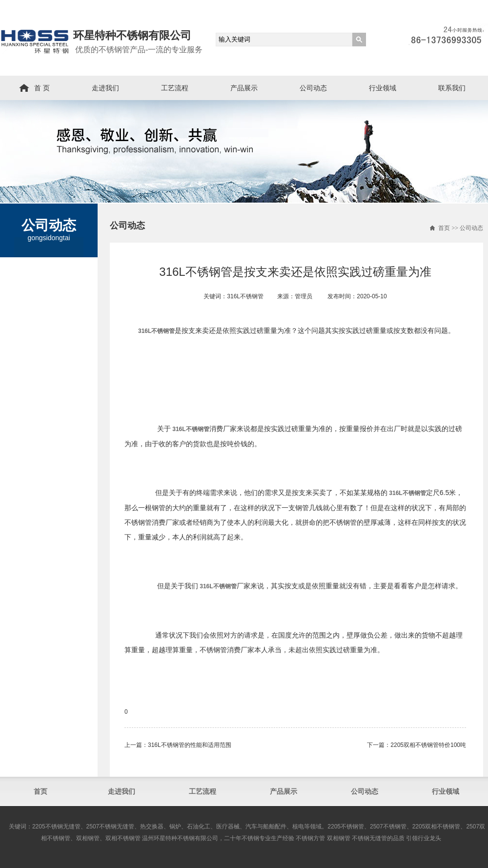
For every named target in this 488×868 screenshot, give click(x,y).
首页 (444, 228)
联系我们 (452, 88)
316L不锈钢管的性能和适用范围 (190, 745)
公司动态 (313, 88)
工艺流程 (175, 88)
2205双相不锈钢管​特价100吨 (428, 745)
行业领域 (383, 88)
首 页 (42, 88)
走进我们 (105, 88)
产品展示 (244, 88)
